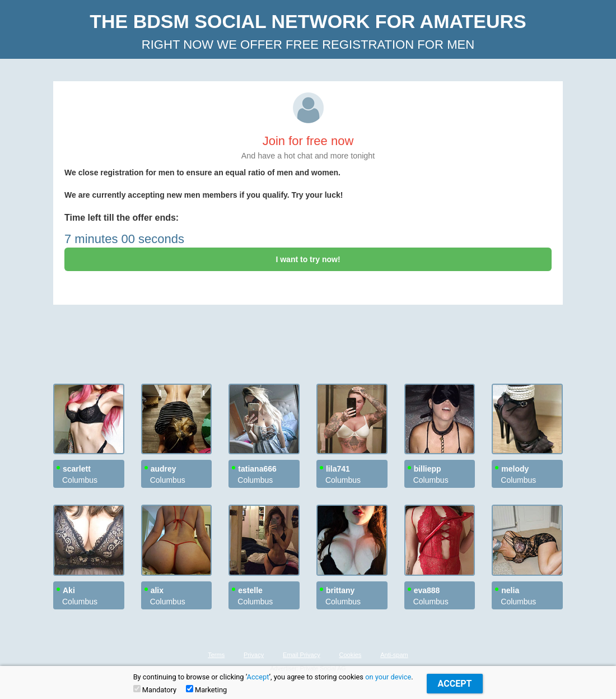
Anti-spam (394, 655)
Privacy (254, 655)
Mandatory (155, 689)
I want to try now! (308, 259)
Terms (216, 655)
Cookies (351, 655)
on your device (388, 677)
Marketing (206, 689)
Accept (258, 677)
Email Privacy (302, 655)
